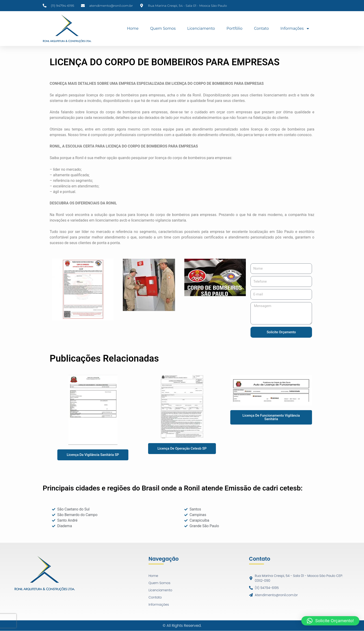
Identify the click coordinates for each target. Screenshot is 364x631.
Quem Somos (163, 28)
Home (133, 28)
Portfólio (234, 28)
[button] (330, 621)
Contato (261, 28)
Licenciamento (201, 28)
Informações (295, 29)
